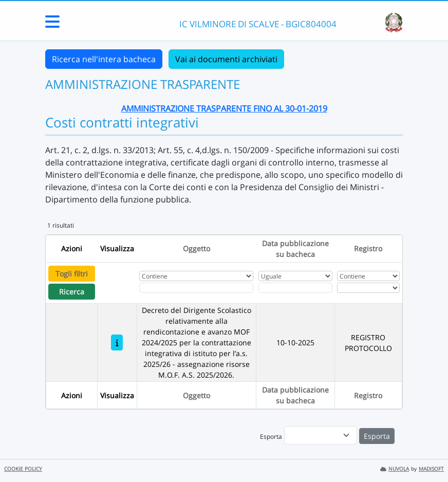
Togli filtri (72, 274)
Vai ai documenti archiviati (226, 59)
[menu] (321, 435)
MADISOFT (431, 469)
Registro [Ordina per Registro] (368, 248)
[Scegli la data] (295, 288)
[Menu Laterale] (52, 25)
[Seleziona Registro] (368, 288)
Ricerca (72, 292)
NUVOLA (395, 469)
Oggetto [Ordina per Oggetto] (197, 248)
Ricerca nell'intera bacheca (104, 59)
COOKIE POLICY (23, 469)
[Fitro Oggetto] (197, 288)
